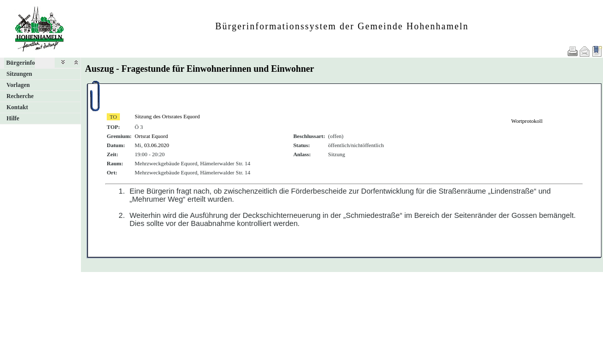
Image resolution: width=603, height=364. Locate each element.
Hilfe (13, 118)
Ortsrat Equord (151, 136)
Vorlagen (18, 85)
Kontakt (17, 107)
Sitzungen (19, 74)
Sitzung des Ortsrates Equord (167, 116)
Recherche (20, 96)
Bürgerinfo (20, 63)
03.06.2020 (157, 145)
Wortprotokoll (527, 121)
